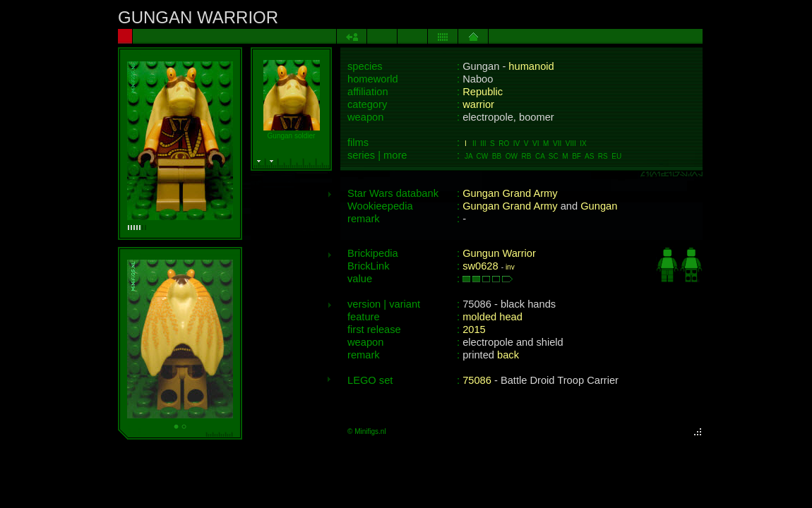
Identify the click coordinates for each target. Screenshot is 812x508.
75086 (477, 380)
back (508, 355)
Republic (483, 92)
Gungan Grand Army (510, 193)
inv (510, 267)
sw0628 (480, 266)
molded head (492, 317)
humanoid (531, 66)
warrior (478, 104)
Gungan (599, 206)
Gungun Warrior (499, 253)
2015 (474, 329)
